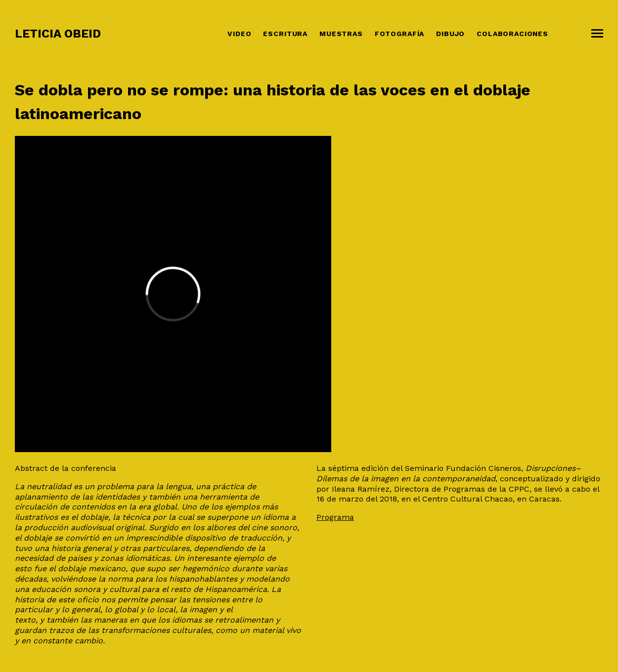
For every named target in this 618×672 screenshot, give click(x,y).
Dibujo (450, 34)
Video (239, 34)
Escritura (285, 34)
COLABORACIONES (512, 34)
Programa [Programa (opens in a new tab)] (335, 517)
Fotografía (399, 34)
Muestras (341, 34)
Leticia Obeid (58, 34)
